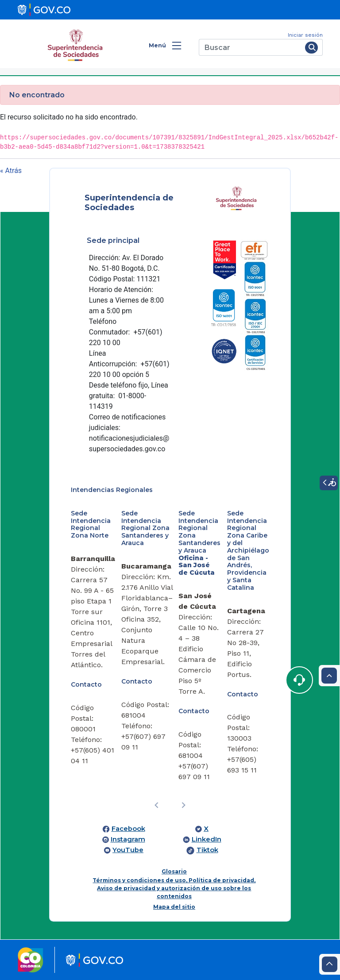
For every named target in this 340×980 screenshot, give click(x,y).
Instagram (128, 839)
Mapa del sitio (174, 907)
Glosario (174, 871)
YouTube (128, 850)
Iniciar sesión (305, 35)
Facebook (128, 829)
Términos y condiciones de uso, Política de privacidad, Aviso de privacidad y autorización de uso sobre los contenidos (174, 888)
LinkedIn (207, 839)
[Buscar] (250, 47)
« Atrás (11, 171)
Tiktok (207, 850)
